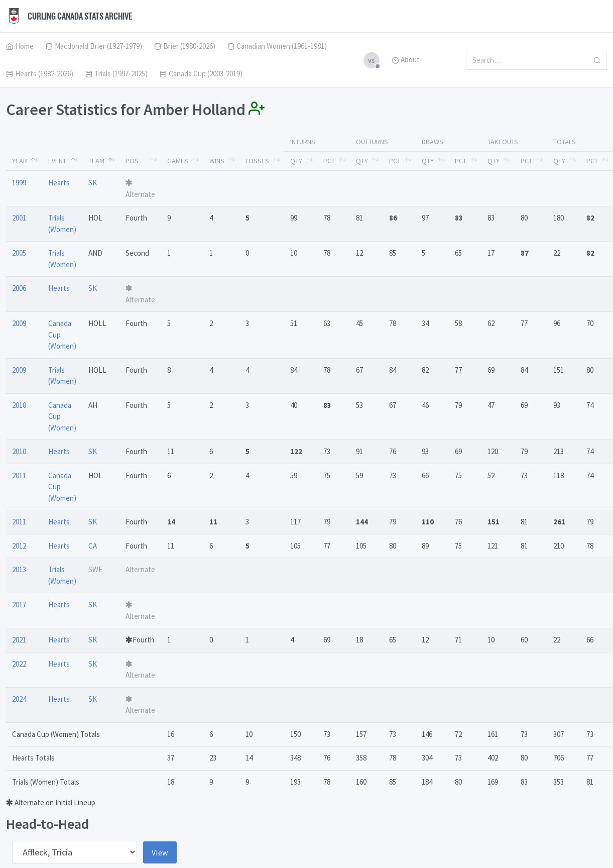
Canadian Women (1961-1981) (277, 46)
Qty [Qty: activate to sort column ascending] (296, 161)
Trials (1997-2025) (116, 74)
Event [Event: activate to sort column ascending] (57, 161)
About (406, 60)
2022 (19, 664)
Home (20, 46)
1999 (19, 183)
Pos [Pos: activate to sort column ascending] (132, 161)
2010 (19, 405)
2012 (19, 546)
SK (93, 183)
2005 (19, 253)
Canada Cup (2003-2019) (201, 74)
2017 (19, 605)
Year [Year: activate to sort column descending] (20, 161)
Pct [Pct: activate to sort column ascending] (329, 161)
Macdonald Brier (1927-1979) (94, 46)
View (160, 852)
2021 (19, 640)
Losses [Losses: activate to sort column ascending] (257, 161)
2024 (19, 699)
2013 (19, 569)
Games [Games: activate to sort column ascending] (178, 161)
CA (93, 546)
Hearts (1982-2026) (40, 74)
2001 (19, 218)
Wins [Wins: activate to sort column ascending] (217, 161)
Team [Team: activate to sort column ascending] (96, 161)
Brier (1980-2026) (185, 46)
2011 (19, 475)
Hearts (59, 183)
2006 (19, 288)
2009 (19, 323)
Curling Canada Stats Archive (69, 16)
